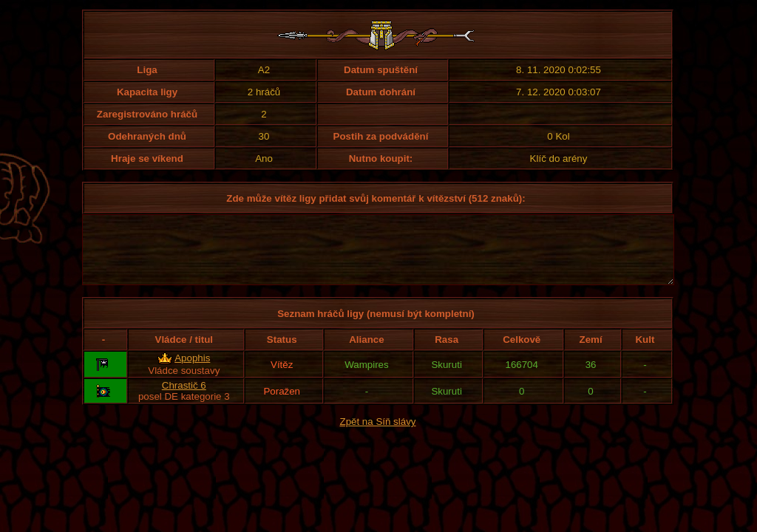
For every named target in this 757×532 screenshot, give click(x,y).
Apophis (192, 371)
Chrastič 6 (184, 399)
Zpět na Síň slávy (378, 435)
